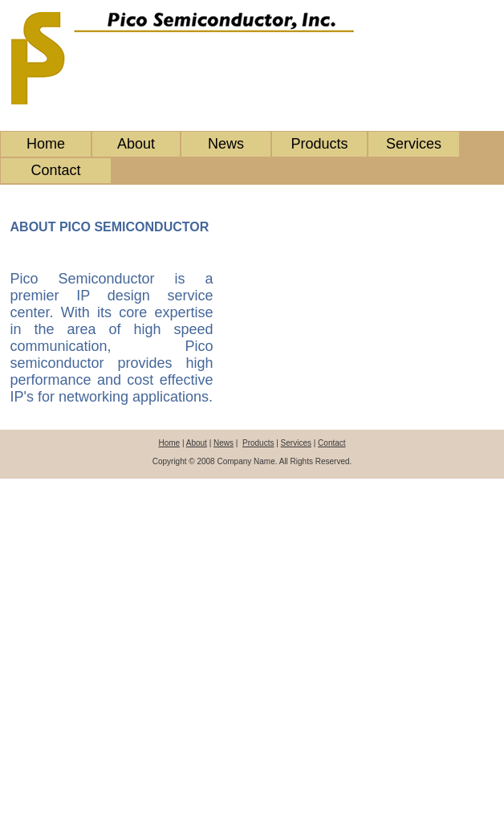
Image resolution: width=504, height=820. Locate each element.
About (136, 144)
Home (46, 144)
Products (319, 144)
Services (414, 144)
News (226, 144)
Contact (55, 170)
